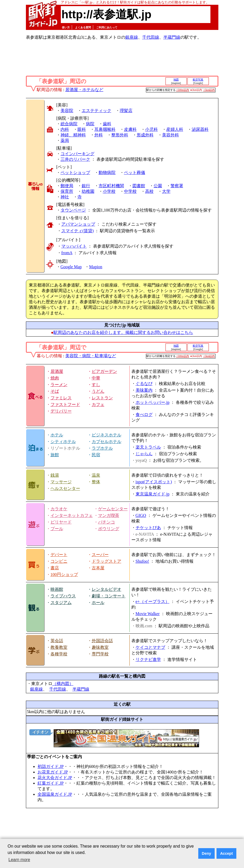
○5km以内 (209, 90)
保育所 (67, 191)
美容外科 (171, 135)
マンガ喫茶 (109, 515)
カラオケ (59, 509)
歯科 (107, 124)
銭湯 (55, 475)
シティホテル (63, 442)
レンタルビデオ (107, 589)
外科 (99, 135)
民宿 (96, 455)
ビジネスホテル (107, 435)
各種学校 (59, 654)
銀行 (86, 186)
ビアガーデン (104, 371)
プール (57, 529)
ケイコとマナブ (150, 647)
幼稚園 (88, 191)
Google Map (71, 267)
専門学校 (100, 654)
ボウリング (109, 529)
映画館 (57, 589)
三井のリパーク (75, 159)
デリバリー (61, 411)
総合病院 (69, 124)
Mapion (96, 267)
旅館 (55, 455)
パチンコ (107, 522)
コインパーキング (77, 154)
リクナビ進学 (148, 659)
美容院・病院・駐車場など (91, 356)
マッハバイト (74, 246)
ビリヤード (61, 522)
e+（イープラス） (153, 601)
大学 (166, 191)
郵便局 (67, 186)
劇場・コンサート (109, 596)
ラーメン (59, 385)
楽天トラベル (148, 447)
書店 (55, 568)
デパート (59, 555)
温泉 (96, 475)
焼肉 (55, 378)
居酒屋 (57, 371)
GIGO (141, 515)
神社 (65, 197)
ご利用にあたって (107, 27)
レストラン (102, 398)
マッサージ (61, 482)
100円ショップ (64, 574)
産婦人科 (175, 129)
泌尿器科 (200, 129)
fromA (67, 253)
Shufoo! (142, 561)
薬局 (65, 140)
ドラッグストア (107, 561)
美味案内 (144, 390)
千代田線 (151, 37)
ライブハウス (63, 596)
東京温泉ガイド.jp (153, 494)
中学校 (130, 191)
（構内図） (63, 684)
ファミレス (61, 398)
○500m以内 (183, 90)
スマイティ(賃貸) (78, 231)
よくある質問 (83, 27)
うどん (98, 391)
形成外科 (145, 135)
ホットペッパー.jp (153, 402)
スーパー (100, 555)
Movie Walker (148, 614)
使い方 (66, 27)
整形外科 (120, 135)
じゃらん (144, 454)
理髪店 (126, 111)
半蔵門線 (172, 37)
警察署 (177, 186)
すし (96, 385)
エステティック (96, 111)
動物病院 (107, 173)
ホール (98, 603)
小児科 (151, 129)
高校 (149, 191)
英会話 (57, 641)
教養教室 (59, 647)
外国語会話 (102, 641)
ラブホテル (102, 448)
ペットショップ (75, 173)
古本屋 (98, 568)
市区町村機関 (111, 186)
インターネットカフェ (72, 515)
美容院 (67, 111)
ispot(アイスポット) (154, 482)
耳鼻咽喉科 (105, 129)
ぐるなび (144, 384)
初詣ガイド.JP (51, 766)
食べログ (144, 415)
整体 (96, 482)
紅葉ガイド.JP (51, 783)
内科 (65, 129)
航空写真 (198, 80)
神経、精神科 (73, 135)
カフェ (98, 404)
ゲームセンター (113, 509)
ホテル (57, 435)
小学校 (109, 191)
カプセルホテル (107, 442)
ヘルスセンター (65, 488)
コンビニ (59, 561)
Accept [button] (227, 853)
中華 (96, 378)
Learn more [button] (19, 860)
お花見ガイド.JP (53, 772)
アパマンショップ (78, 224)
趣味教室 (100, 647)
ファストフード (65, 404)
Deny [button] (206, 853)
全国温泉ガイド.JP (55, 794)
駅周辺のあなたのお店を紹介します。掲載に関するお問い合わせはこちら (123, 332)
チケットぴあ (148, 528)
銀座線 (132, 37)
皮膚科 (130, 129)
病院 (90, 124)
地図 (176, 80)
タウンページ (73, 210)
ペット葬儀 (135, 173)
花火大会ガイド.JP (55, 778)
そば (55, 391)
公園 (158, 186)
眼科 (82, 129)
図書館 (139, 186)
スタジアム (61, 603)
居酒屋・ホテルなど (84, 90)
